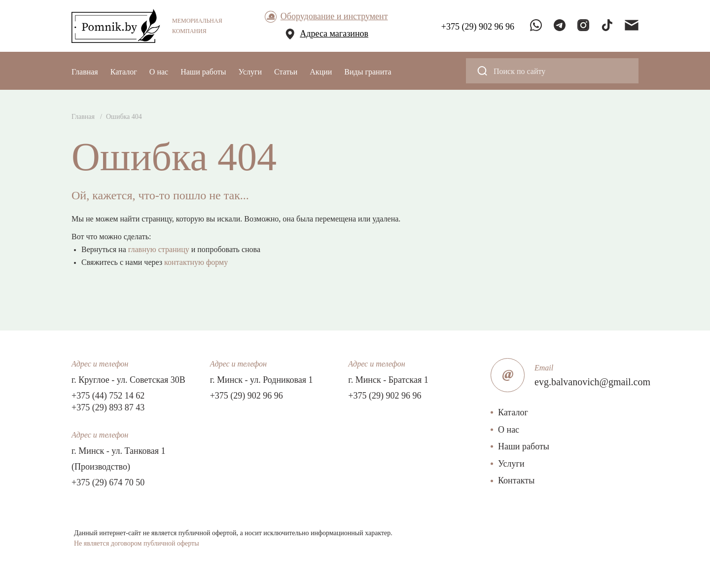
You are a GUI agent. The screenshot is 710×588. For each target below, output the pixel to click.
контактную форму (196, 262)
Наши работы (203, 72)
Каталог (124, 72)
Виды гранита (368, 72)
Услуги (250, 72)
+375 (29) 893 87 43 (108, 407)
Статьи (286, 72)
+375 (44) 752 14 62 (108, 396)
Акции (321, 72)
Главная (85, 72)
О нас (159, 72)
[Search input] (559, 71)
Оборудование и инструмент (334, 16)
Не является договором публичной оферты (137, 543)
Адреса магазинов (334, 34)
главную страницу (159, 249)
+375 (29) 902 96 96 (247, 396)
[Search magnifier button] (482, 71)
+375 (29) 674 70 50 (108, 482)
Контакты (516, 480)
